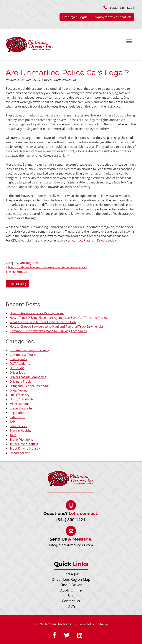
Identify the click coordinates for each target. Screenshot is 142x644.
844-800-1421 (122, 8)
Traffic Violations (21, 440)
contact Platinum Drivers (90, 240)
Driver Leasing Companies (28, 377)
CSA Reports (18, 359)
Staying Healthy (20, 431)
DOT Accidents (20, 364)
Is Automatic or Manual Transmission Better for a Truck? (47, 267)
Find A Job (71, 574)
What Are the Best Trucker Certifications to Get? (43, 322)
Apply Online (71, 590)
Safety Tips (17, 417)
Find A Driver (71, 585)
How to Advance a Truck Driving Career (37, 313)
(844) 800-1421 (71, 520)
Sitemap (103, 624)
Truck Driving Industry (25, 448)
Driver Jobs (17, 373)
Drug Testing (19, 390)
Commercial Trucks (23, 355)
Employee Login (75, 17)
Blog (71, 596)
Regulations (18, 413)
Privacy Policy (85, 624)
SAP (12, 422)
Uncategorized (30, 263)
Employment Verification (112, 17)
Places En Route (21, 408)
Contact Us (71, 601)
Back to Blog (17, 284)
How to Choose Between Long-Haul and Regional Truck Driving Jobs (57, 327)
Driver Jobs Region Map (71, 579)
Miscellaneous (20, 404)
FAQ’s (71, 606)
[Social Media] (54, 635)
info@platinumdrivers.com (71, 545)
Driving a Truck (20, 381)
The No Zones (15, 272)
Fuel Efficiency (19, 395)
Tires (13, 435)
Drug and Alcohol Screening (29, 386)
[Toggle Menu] (129, 41)
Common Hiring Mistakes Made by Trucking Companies (48, 331)
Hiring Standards (22, 399)
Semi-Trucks (18, 426)
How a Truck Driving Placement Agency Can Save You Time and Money (58, 318)
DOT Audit (17, 368)
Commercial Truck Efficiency (29, 350)
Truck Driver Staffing (24, 444)
